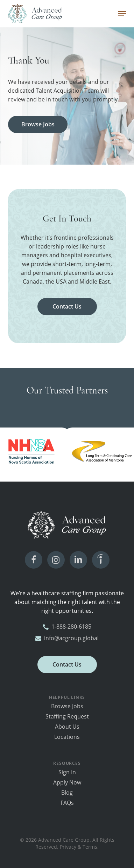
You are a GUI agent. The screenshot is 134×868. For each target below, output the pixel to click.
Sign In (67, 772)
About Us (67, 727)
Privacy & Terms (79, 847)
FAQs (67, 803)
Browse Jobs (67, 706)
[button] (122, 14)
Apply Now (67, 782)
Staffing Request (67, 716)
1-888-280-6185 (67, 627)
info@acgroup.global (67, 638)
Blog (67, 793)
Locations (67, 737)
